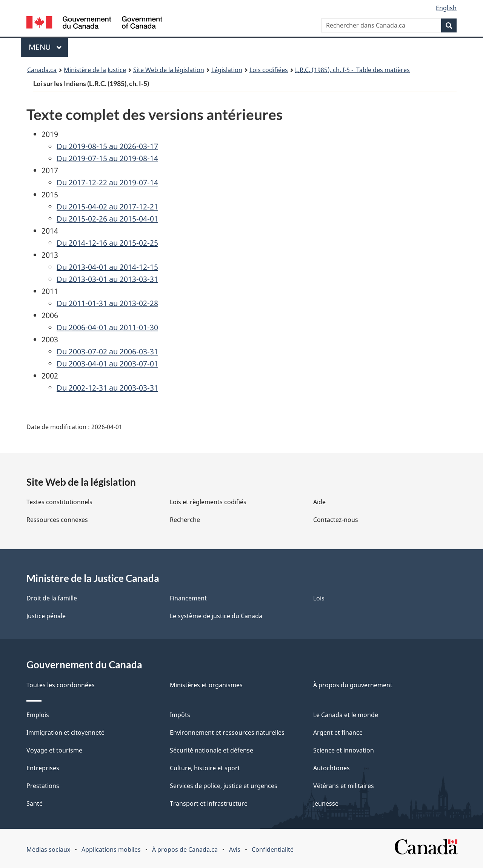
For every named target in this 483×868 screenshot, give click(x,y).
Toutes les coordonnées (61, 685)
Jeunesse (326, 803)
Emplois (38, 715)
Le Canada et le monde (346, 715)
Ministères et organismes (206, 685)
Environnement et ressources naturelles (227, 733)
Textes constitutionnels (59, 502)
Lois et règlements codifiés (208, 502)
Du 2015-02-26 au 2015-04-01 (107, 219)
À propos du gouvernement (353, 685)
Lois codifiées (269, 70)
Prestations (43, 786)
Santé (35, 803)
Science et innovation (344, 750)
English (446, 8)
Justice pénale (46, 616)
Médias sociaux (48, 850)
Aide (319, 502)
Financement (188, 598)
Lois (319, 598)
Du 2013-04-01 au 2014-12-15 (107, 267)
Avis (235, 850)
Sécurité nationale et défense (212, 750)
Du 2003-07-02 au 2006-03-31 (107, 352)
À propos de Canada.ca (185, 850)
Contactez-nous (336, 520)
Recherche (185, 520)
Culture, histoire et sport (205, 768)
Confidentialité (273, 850)
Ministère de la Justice (95, 70)
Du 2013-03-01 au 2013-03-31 (107, 279)
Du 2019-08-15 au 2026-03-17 (107, 146)
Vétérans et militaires (344, 786)
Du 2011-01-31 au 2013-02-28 (107, 303)
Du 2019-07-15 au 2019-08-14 (107, 158)
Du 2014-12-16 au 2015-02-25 (107, 243)
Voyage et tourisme (54, 750)
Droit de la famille (52, 598)
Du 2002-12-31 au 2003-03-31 (107, 388)
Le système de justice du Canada (216, 616)
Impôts (180, 715)
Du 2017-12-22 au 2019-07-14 (107, 182)
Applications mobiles (111, 850)
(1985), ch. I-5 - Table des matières (352, 70)
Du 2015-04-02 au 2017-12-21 (107, 207)
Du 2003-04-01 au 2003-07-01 (107, 364)
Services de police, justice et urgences (224, 786)
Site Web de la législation (169, 70)
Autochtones (331, 768)
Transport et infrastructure (209, 803)
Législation (227, 70)
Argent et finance (338, 733)
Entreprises (43, 768)
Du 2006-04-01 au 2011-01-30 (107, 327)
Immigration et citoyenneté (65, 733)
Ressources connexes (57, 520)
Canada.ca (42, 70)
